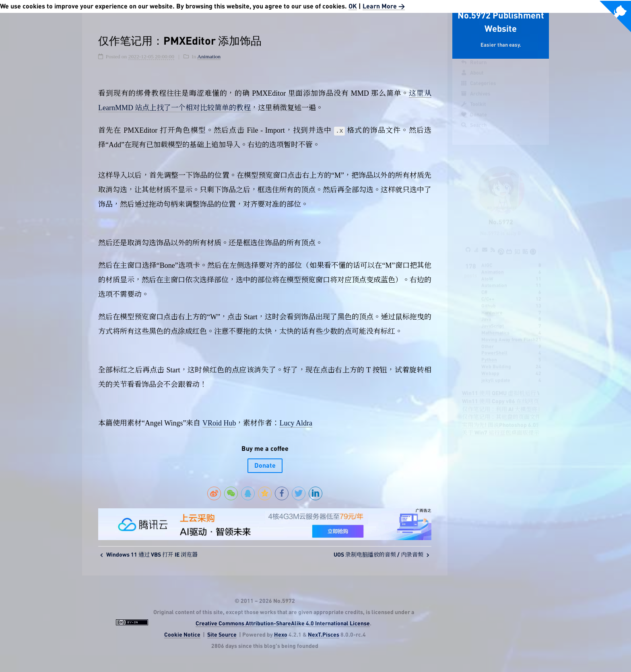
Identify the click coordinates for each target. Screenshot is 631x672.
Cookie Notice (182, 635)
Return (473, 70)
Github (489, 298)
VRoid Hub (219, 423)
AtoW (487, 271)
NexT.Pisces (324, 635)
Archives (475, 101)
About (472, 80)
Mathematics (495, 325)
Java (486, 312)
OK (353, 6)
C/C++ (488, 292)
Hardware (492, 305)
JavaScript (493, 319)
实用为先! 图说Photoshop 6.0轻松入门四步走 (519, 418)
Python (489, 352)
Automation (494, 278)
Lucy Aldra (296, 423)
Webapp (490, 366)
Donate (474, 122)
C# (484, 285)
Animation (493, 265)
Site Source (222, 635)
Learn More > (384, 6)
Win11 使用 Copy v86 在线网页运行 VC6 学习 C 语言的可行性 (538, 394)
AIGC (487, 258)
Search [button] (473, 133)
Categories (478, 91)
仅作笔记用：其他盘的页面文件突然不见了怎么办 (524, 410)
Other (488, 339)
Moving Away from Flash (508, 332)
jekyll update (496, 373)
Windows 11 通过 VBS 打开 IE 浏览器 (149, 555)
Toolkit (473, 112)
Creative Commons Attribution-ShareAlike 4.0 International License (283, 624)
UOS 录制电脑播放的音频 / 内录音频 (381, 555)
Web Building (496, 359)
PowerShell (494, 345)
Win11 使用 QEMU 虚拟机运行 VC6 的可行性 (517, 386)
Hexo (281, 635)
